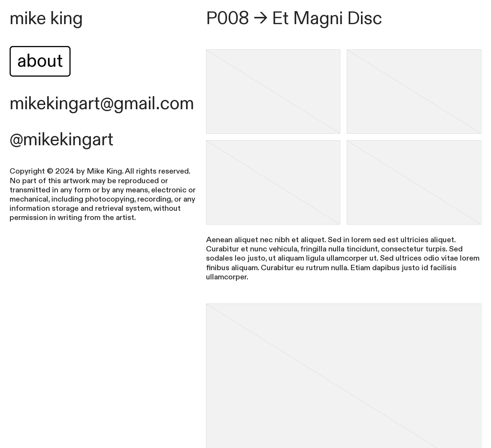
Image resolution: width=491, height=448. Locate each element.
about (40, 61)
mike (28, 19)
